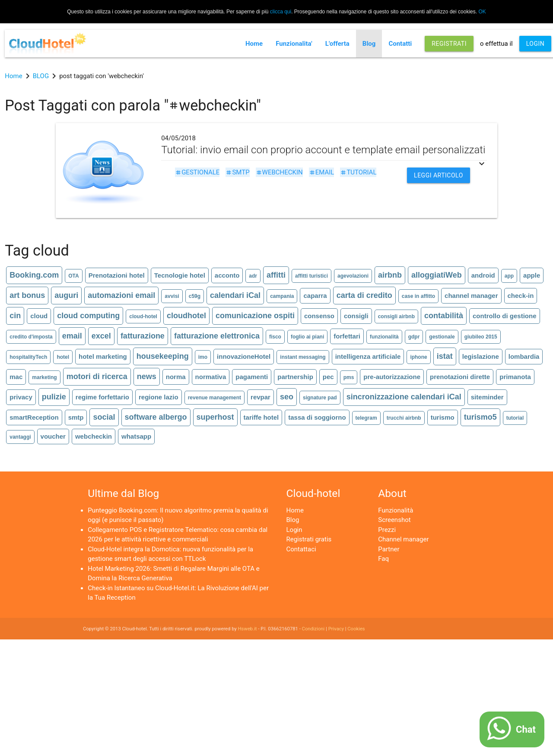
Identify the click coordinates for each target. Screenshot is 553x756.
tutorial (358, 172)
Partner (389, 549)
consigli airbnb (396, 316)
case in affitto (418, 296)
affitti (276, 275)
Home (254, 44)
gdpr (414, 337)
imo (203, 357)
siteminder (487, 397)
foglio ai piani (307, 337)
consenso (319, 316)
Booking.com (34, 275)
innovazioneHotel (244, 356)
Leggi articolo (439, 175)
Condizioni (313, 629)
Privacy (336, 629)
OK (482, 12)
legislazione (481, 356)
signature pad (320, 398)
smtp (237, 172)
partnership (295, 377)
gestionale (197, 172)
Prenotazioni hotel (117, 275)
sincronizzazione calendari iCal (404, 397)
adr (253, 276)
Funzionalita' (294, 44)
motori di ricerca (97, 376)
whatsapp (136, 436)
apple (532, 275)
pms (349, 377)
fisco (275, 337)
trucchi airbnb (404, 418)
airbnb (390, 275)
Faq (383, 559)
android (483, 275)
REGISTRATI (449, 44)
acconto (227, 275)
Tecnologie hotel (180, 275)
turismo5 (480, 417)
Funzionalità (396, 510)
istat (445, 356)
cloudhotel (186, 316)
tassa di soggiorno (317, 417)
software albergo (156, 417)
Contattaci (301, 549)
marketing (44, 377)
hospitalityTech (28, 357)
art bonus (27, 295)
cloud (39, 316)
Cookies (356, 629)
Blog (369, 44)
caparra (315, 296)
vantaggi (20, 437)
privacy (21, 397)
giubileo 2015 (481, 337)
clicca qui (281, 12)
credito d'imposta (31, 337)
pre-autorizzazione (392, 377)
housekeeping (163, 356)
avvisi (172, 296)
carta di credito (364, 295)
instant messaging (303, 357)
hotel (63, 357)
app (509, 276)
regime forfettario (102, 397)
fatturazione (143, 336)
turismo (443, 417)
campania (282, 296)
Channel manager (403, 539)
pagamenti (252, 377)
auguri (66, 295)
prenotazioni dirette (460, 377)
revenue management (215, 398)
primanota (515, 377)
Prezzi (387, 530)
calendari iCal (235, 295)
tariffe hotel (261, 417)
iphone (418, 357)
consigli (356, 316)
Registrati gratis (309, 539)
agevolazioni (353, 276)
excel (101, 336)
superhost (215, 417)
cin (15, 316)
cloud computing (88, 316)
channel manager (471, 296)
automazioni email (121, 295)
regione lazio (159, 397)
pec (328, 377)
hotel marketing (103, 356)
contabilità (444, 316)
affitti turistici (311, 276)
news (147, 376)
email (322, 172)
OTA (73, 276)
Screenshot (394, 520)
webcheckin (279, 172)
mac (16, 377)
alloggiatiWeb (437, 275)
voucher (53, 436)
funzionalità (384, 337)
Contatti (400, 44)
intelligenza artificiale (368, 356)
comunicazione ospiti (255, 316)
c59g (195, 296)
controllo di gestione (505, 316)
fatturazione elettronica (217, 336)
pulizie (54, 397)
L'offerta (337, 44)
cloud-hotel (143, 316)
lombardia (524, 356)
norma (176, 377)
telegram (366, 418)
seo (287, 397)
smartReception (34, 417)
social (104, 417)
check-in (521, 296)
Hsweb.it (248, 629)
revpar (261, 397)
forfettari (347, 336)
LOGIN (536, 44)
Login (294, 530)
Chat (526, 729)
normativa (211, 377)
